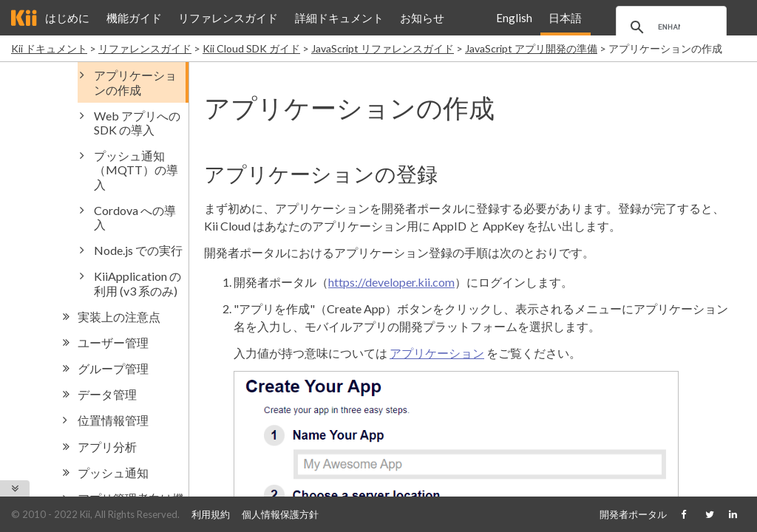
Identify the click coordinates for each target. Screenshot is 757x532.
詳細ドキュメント (339, 18)
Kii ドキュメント (49, 48)
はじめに (67, 18)
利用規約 (211, 514)
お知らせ (422, 18)
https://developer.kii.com (391, 282)
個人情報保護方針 (280, 514)
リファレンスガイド (228, 18)
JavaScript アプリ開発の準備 (531, 48)
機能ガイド (134, 18)
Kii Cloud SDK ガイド (251, 48)
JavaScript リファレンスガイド (383, 48)
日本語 (565, 18)
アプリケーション (437, 353)
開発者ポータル (633, 514)
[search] (669, 27)
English (514, 18)
